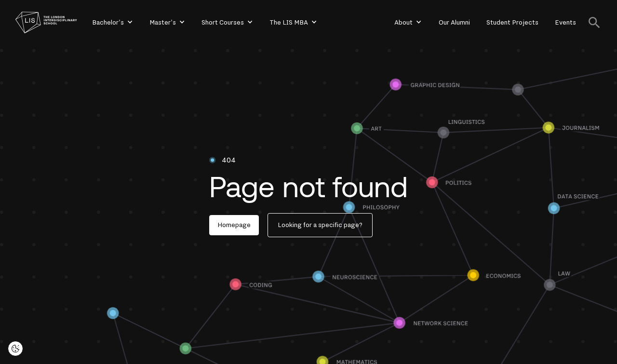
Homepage (234, 225)
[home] (46, 22)
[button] (112, 23)
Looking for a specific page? (320, 225)
